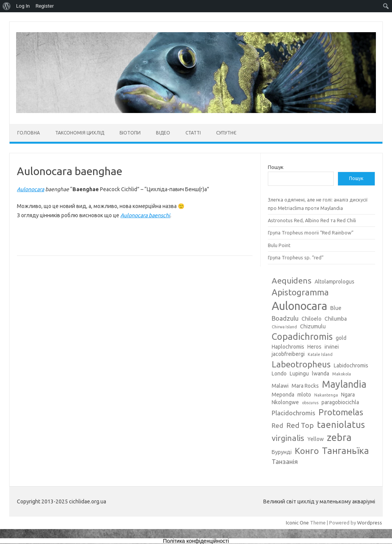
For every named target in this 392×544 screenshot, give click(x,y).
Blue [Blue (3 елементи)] (336, 308)
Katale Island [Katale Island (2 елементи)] (320, 354)
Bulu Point (279, 245)
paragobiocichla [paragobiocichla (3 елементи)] (340, 402)
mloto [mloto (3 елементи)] (304, 395)
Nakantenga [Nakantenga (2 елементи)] (326, 395)
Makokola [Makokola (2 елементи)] (342, 374)
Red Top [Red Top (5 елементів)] (300, 425)
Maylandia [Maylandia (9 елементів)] (344, 384)
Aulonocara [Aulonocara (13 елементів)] (299, 306)
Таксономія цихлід (80, 133)
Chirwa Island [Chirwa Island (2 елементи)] (284, 327)
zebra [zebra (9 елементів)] (339, 437)
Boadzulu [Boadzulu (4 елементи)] (285, 318)
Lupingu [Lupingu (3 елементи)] (299, 374)
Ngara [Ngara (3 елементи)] (348, 395)
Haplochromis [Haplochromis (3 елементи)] (288, 347)
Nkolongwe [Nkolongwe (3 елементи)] (285, 402)
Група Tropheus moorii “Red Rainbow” (311, 233)
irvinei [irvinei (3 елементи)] (332, 347)
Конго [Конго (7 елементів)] (307, 451)
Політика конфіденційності (196, 541)
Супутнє (226, 133)
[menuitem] (7, 6)
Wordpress (370, 523)
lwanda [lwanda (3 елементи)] (321, 374)
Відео (163, 133)
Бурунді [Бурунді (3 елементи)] (282, 452)
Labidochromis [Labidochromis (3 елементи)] (351, 365)
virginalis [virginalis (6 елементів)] (288, 438)
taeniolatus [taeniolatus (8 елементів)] (341, 424)
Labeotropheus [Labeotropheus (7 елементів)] (301, 364)
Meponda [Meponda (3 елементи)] (283, 395)
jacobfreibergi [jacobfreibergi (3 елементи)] (288, 354)
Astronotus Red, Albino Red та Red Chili (312, 220)
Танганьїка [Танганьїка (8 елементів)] (345, 451)
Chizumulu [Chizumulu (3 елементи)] (313, 326)
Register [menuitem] (45, 6)
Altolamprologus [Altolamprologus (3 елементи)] (335, 282)
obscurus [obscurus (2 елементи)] (310, 403)
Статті (193, 133)
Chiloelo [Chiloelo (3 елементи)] (312, 319)
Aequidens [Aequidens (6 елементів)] (292, 280)
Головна (29, 133)
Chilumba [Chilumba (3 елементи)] (336, 319)
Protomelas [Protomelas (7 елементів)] (341, 412)
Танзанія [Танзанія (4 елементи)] (285, 461)
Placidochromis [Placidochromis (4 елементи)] (294, 413)
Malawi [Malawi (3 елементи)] (280, 386)
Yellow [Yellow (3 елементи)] (316, 439)
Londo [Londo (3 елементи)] (279, 374)
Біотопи (130, 133)
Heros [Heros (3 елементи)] (314, 347)
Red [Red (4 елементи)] (277, 425)
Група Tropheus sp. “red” (296, 257)
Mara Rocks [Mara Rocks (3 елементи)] (305, 386)
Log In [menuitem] (23, 6)
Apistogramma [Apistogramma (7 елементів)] (300, 292)
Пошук (276, 167)
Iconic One (297, 523)
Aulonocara (30, 189)
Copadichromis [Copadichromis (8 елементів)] (302, 336)
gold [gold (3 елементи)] (341, 338)
